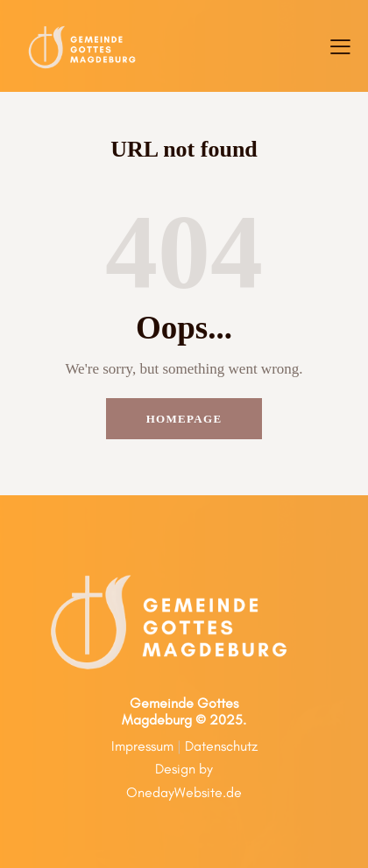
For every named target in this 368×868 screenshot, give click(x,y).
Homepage (184, 419)
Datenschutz (221, 746)
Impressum (142, 746)
